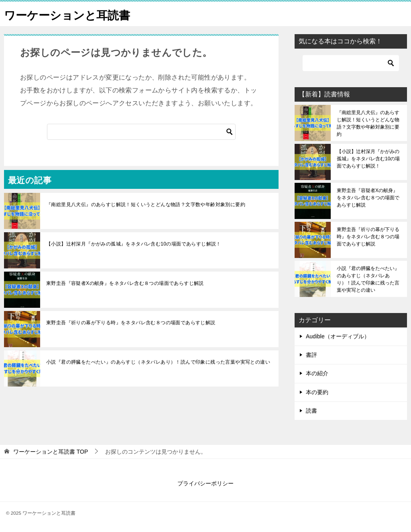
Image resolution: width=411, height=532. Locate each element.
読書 (311, 411)
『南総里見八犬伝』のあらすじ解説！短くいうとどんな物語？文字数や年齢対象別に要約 (146, 205)
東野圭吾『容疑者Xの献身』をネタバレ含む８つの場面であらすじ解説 (125, 283)
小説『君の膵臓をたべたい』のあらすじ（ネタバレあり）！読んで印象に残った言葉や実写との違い (158, 362)
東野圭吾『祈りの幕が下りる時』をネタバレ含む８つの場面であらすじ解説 (131, 323)
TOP (51, 452)
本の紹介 (317, 373)
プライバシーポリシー (205, 483)
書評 (311, 355)
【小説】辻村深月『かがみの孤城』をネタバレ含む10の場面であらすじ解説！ (134, 244)
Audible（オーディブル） (338, 336)
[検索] (141, 132)
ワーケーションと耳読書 (71, 14)
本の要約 (317, 392)
